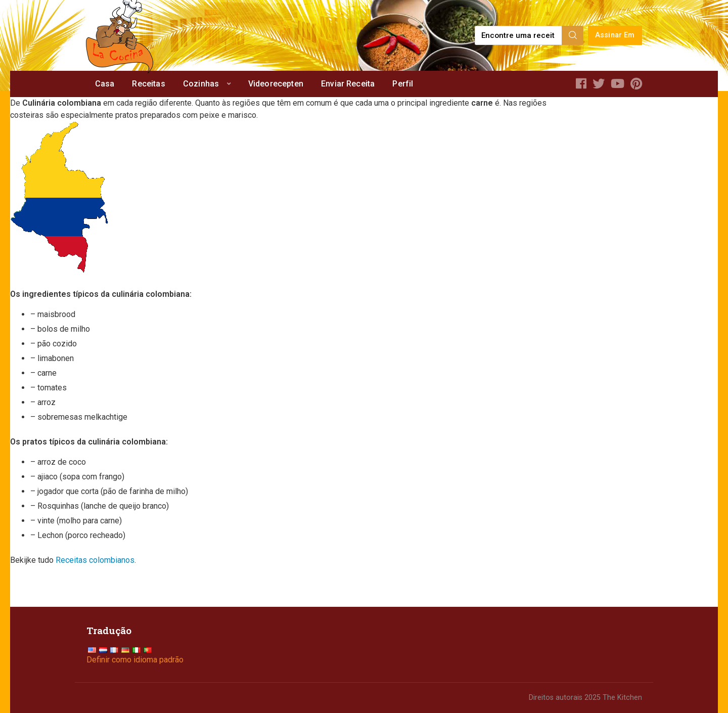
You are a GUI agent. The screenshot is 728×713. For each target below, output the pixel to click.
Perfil (403, 84)
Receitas (148, 84)
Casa (105, 84)
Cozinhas (201, 84)
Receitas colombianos (95, 560)
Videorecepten (276, 84)
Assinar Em (615, 35)
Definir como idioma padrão (135, 660)
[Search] (573, 35)
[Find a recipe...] (519, 35)
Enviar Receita (348, 84)
